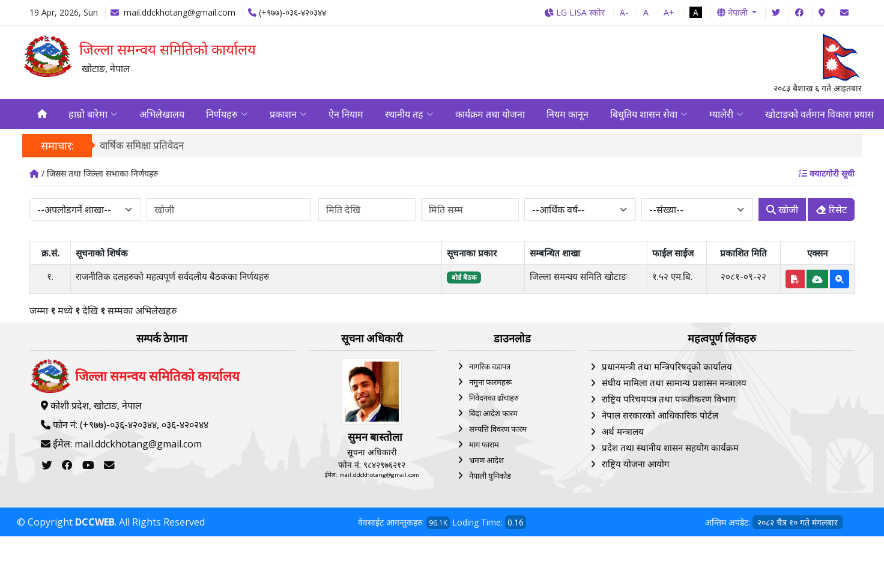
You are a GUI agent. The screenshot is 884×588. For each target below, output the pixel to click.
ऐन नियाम (346, 115)
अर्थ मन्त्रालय (623, 432)
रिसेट (831, 211)
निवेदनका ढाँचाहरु (494, 399)
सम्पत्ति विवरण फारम (498, 430)
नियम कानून (568, 115)
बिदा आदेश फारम (493, 414)
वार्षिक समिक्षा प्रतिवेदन (142, 146)
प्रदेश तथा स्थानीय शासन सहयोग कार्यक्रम (670, 449)
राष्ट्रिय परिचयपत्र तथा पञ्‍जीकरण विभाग (668, 400)
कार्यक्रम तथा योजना (490, 115)
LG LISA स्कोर (574, 12)
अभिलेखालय (162, 115)
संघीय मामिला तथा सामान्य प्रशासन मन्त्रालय (674, 384)
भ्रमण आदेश (486, 461)
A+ (669, 12)
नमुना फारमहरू (490, 383)
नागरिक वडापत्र (490, 368)
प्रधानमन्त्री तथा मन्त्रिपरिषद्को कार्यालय (667, 368)
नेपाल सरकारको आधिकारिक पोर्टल (660, 416)
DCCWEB (95, 523)
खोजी (782, 211)
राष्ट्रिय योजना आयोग (635, 465)
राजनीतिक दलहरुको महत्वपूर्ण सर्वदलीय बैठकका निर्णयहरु (172, 277)
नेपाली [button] (734, 12)
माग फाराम (484, 446)
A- (624, 12)
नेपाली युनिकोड (490, 477)
